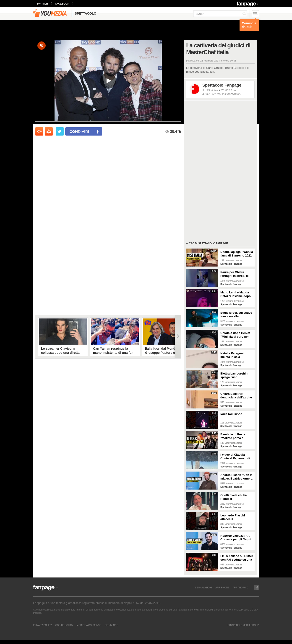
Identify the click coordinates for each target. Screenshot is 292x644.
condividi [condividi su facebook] (79, 131)
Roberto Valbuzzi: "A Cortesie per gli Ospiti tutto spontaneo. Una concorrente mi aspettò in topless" (237, 538)
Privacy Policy (42, 625)
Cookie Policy (64, 625)
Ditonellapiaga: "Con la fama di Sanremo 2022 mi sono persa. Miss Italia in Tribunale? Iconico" (237, 254)
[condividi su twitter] (60, 131)
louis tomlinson (231, 414)
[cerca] (220, 14)
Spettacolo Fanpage (222, 85)
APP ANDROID (240, 588)
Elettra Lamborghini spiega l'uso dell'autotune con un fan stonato (235, 375)
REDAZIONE (111, 625)
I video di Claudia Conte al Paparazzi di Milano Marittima (235, 457)
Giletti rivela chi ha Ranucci (234, 497)
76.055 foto (228, 90)
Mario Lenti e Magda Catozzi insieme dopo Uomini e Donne (236, 294)
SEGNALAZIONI (203, 588)
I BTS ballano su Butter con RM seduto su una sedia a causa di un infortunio (237, 558)
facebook (62, 4)
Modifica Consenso (89, 625)
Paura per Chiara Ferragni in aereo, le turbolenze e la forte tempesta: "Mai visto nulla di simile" (235, 274)
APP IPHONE (222, 588)
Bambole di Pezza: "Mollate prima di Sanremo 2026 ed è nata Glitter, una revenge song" (234, 436)
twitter (42, 4)
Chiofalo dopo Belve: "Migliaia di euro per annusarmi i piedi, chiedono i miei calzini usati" (236, 335)
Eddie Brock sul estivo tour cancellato (236, 314)
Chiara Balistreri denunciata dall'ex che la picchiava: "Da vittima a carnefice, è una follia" (236, 396)
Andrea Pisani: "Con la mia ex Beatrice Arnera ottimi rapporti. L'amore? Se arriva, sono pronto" (236, 477)
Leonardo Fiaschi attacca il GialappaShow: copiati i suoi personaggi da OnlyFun (236, 517)
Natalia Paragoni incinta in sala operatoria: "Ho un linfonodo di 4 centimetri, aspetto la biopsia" (235, 355)
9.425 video (210, 90)
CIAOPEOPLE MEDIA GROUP (243, 625)
